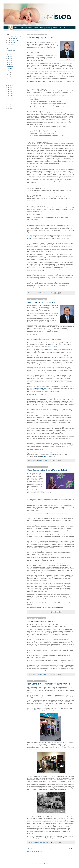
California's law (33, 83)
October (9, 65)
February (10, 81)
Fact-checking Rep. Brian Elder (41, 38)
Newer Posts (31, 849)
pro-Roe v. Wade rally (35, 473)
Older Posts (71, 849)
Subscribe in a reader (11, 50)
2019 (9, 57)
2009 (9, 102)
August (9, 69)
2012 (9, 96)
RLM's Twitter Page (12, 44)
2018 (9, 59)
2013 (9, 94)
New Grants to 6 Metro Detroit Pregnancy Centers (49, 684)
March (9, 79)
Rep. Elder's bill (43, 83)
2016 (9, 88)
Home (51, 849)
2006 (9, 108)
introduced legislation (41, 388)
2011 (9, 98)
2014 (9, 92)
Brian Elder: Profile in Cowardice (41, 302)
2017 (9, 86)
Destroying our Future (57, 608)
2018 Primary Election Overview (41, 621)
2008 (9, 104)
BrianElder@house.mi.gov (34, 287)
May (9, 75)
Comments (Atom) (38, 851)
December (10, 61)
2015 (9, 90)
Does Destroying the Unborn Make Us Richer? (47, 470)
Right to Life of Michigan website (15, 37)
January (9, 83)
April (9, 77)
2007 (9, 106)
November (10, 63)
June (9, 73)
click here (71, 838)
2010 (9, 100)
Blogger (46, 864)
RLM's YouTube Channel (13, 41)
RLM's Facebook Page (13, 39)
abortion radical (36, 267)
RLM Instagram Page (12, 42)
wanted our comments (51, 346)
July (8, 71)
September (10, 67)
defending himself (33, 274)
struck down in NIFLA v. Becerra (40, 400)
